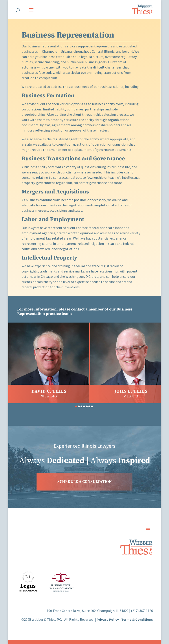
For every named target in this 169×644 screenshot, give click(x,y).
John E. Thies (131, 391)
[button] (76, 406)
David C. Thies (49, 391)
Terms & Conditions (137, 619)
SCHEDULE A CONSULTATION (85, 482)
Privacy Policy (108, 619)
